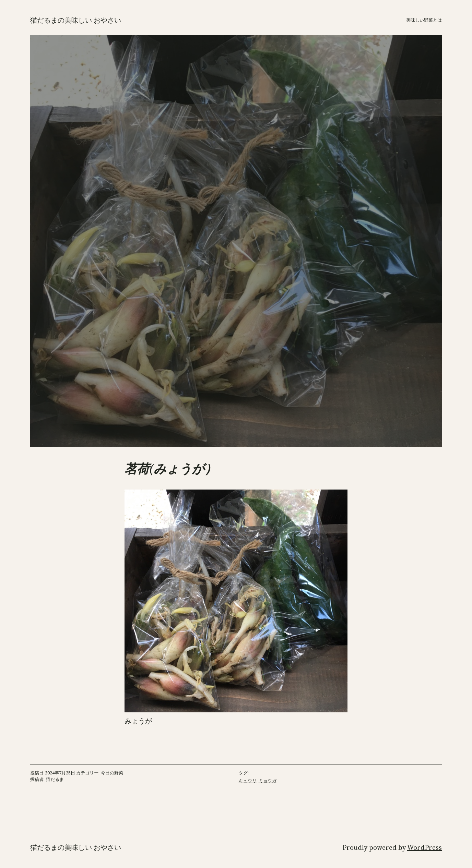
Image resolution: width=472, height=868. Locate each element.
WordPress (424, 847)
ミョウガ (268, 781)
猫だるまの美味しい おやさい (76, 20)
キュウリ (248, 781)
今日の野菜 (112, 773)
